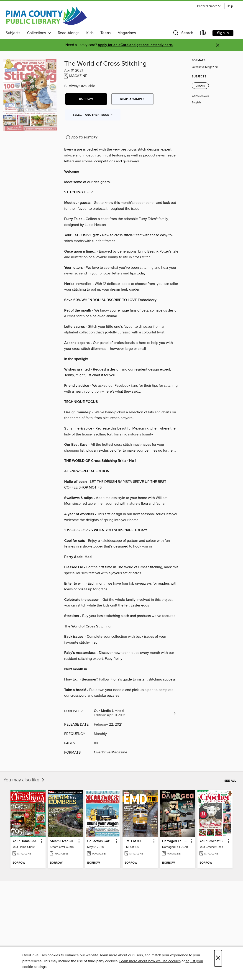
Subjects (13, 33)
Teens (106, 33)
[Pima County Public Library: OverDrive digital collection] (46, 16)
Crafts (200, 86)
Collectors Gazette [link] (101, 841)
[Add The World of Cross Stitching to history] (82, 138)
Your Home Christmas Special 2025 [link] (26, 841)
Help (230, 6)
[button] (209, 6)
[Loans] (203, 34)
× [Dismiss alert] (218, 45)
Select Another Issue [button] (93, 115)
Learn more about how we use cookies (150, 961)
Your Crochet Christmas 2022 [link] (213, 841)
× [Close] (218, 958)
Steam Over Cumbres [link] (63, 841)
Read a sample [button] (132, 99)
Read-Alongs (69, 33)
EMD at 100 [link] (133, 841)
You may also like (24, 780)
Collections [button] (39, 33)
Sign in (223, 33)
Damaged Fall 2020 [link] (175, 841)
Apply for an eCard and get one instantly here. (135, 45)
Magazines (127, 33)
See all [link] (230, 781)
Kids (90, 33)
